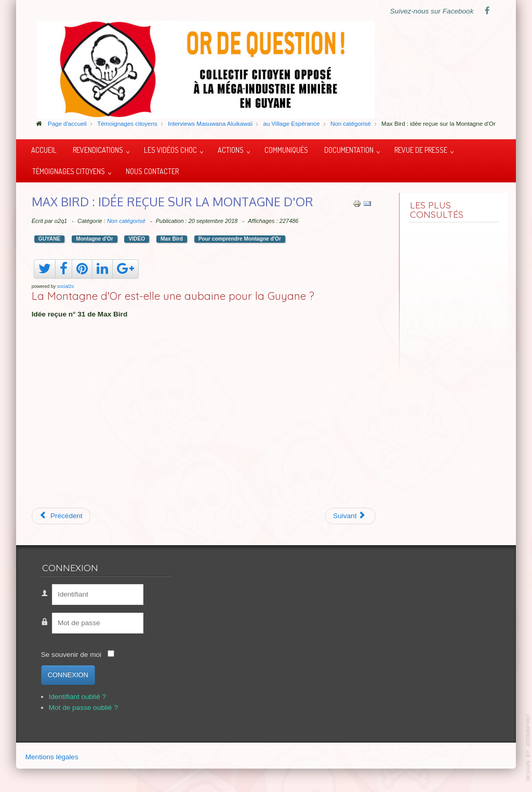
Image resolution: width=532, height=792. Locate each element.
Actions (231, 150)
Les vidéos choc (170, 150)
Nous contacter (152, 171)
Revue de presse (421, 150)
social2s (66, 286)
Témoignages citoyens (69, 171)
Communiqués (286, 150)
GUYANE (50, 239)
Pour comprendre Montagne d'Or (240, 239)
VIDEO (137, 239)
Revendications (98, 150)
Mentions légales (52, 757)
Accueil (44, 150)
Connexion (68, 675)
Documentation (349, 150)
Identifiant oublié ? (77, 697)
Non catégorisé (126, 221)
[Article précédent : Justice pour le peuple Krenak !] (61, 516)
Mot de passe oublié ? (83, 708)
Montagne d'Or (94, 239)
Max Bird (172, 239)
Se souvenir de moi (71, 655)
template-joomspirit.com (528, 748)
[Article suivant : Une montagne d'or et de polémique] (350, 516)
